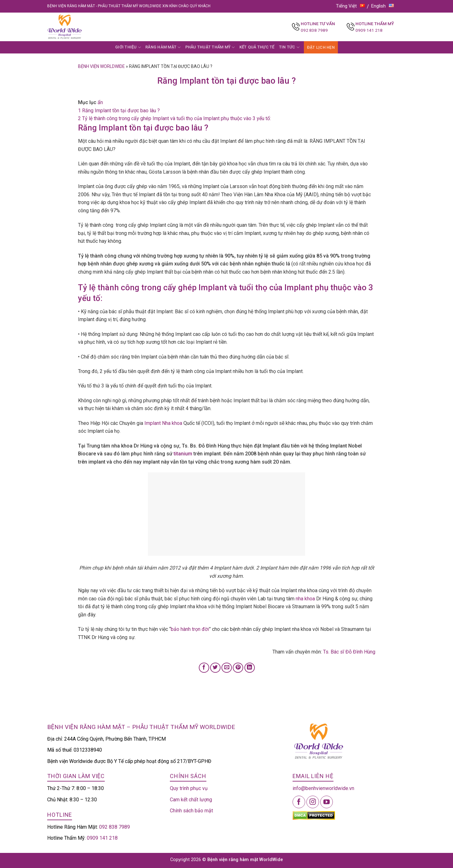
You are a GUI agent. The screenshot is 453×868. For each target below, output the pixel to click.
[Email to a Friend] (227, 668)
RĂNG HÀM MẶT (163, 47)
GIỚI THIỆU (128, 47)
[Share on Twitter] (215, 668)
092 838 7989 (314, 30)
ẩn (100, 102)
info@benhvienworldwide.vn (323, 788)
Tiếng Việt (350, 6)
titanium (183, 454)
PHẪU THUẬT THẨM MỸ (210, 47)
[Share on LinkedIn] (250, 668)
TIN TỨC (289, 47)
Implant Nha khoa (163, 423)
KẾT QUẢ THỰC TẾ (257, 47)
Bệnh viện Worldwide (101, 66)
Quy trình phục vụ (189, 788)
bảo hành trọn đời (190, 629)
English (383, 6)
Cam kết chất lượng (191, 800)
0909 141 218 (369, 30)
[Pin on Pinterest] (238, 668)
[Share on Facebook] (204, 668)
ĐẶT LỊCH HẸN (321, 47)
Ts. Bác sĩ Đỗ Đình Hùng (349, 652)
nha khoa (305, 599)
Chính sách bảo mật (191, 811)
